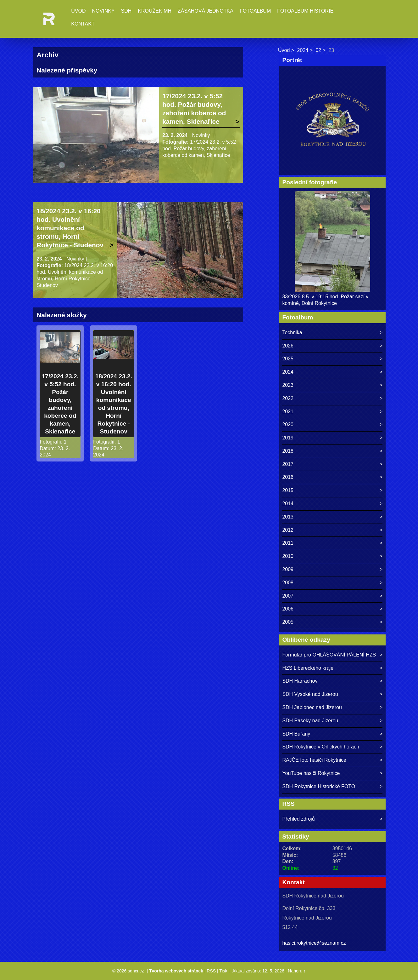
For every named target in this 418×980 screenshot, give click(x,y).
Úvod (78, 11)
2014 (288, 504)
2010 (288, 556)
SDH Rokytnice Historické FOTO (319, 786)
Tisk (223, 971)
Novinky (103, 11)
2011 (288, 543)
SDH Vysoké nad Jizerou (310, 694)
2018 (288, 451)
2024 (303, 50)
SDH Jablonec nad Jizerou (312, 707)
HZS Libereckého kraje (308, 668)
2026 (288, 346)
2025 (288, 359)
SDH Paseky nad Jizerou (310, 721)
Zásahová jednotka (206, 11)
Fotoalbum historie (305, 11)
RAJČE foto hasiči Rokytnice (314, 760)
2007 (288, 596)
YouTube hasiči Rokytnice (311, 773)
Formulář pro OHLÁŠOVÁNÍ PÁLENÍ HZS (329, 655)
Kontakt (83, 24)
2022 (288, 398)
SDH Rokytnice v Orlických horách (321, 747)
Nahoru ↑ (297, 971)
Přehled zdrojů (298, 819)
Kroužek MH (155, 11)
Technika (292, 332)
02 (318, 50)
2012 (288, 530)
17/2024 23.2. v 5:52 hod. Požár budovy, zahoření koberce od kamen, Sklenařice (194, 109)
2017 (288, 464)
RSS (211, 971)
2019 (288, 438)
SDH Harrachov (300, 681)
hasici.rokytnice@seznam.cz (314, 943)
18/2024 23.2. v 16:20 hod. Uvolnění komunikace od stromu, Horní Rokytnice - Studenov (70, 228)
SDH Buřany (296, 734)
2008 (288, 583)
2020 (288, 424)
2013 (288, 517)
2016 (288, 477)
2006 (288, 609)
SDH (126, 11)
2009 (288, 569)
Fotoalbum (255, 11)
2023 (288, 385)
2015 (288, 490)
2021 (288, 412)
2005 (288, 622)
